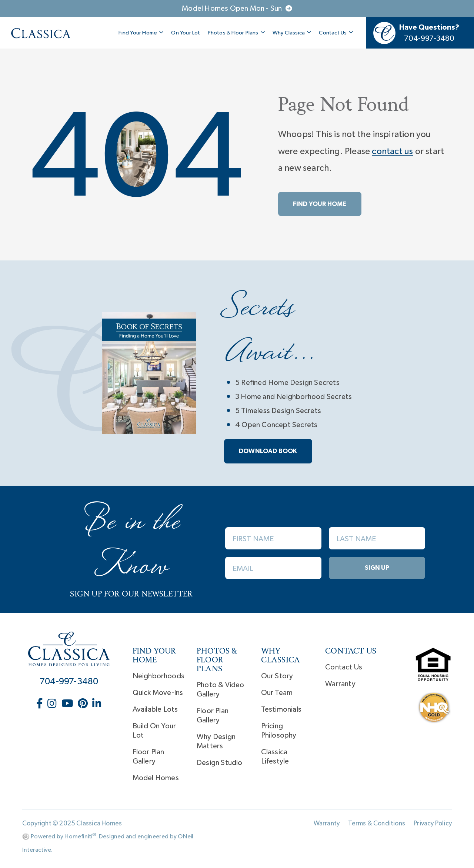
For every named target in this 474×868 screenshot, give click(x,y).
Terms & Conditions (377, 824)
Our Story (277, 676)
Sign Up (377, 568)
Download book (268, 451)
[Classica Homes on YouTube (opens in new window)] (68, 704)
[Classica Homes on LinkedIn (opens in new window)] (97, 704)
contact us (392, 152)
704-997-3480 (69, 682)
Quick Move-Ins (158, 693)
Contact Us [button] (336, 33)
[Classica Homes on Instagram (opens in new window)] (53, 704)
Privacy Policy (433, 824)
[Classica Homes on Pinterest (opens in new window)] (84, 704)
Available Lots (155, 709)
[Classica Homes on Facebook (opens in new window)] (40, 704)
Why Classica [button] (292, 33)
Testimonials (281, 709)
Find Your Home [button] (141, 33)
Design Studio (220, 763)
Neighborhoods (159, 676)
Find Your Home (320, 204)
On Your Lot (186, 33)
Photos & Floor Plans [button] (236, 33)
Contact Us (344, 667)
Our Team (277, 693)
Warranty (340, 684)
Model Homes (156, 778)
